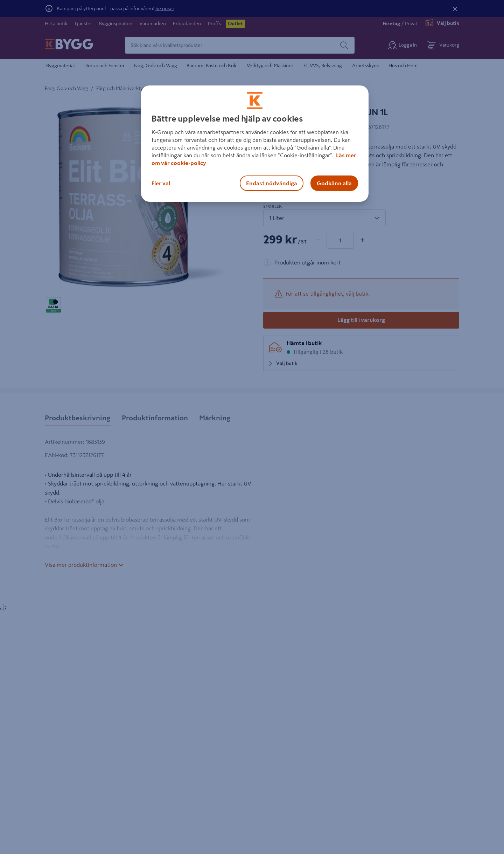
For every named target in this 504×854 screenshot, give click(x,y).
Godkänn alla (334, 183)
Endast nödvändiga (272, 183)
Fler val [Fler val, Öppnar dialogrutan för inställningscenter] (161, 183)
